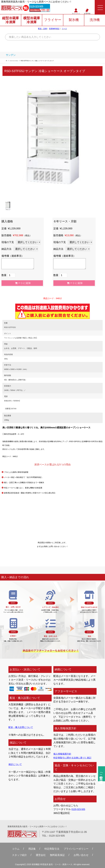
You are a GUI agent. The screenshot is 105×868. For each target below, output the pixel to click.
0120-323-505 (41, 7)
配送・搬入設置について (22, 727)
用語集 (29, 849)
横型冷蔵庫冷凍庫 (32, 22)
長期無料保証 (54, 30)
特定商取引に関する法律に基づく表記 (74, 758)
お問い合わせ (84, 855)
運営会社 (40, 855)
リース (64, 30)
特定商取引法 (51, 849)
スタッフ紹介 (16, 855)
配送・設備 (42, 30)
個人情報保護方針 (63, 754)
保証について (16, 764)
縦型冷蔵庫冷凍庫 (10, 22)
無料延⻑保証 (58, 855)
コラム (12, 849)
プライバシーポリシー (79, 849)
